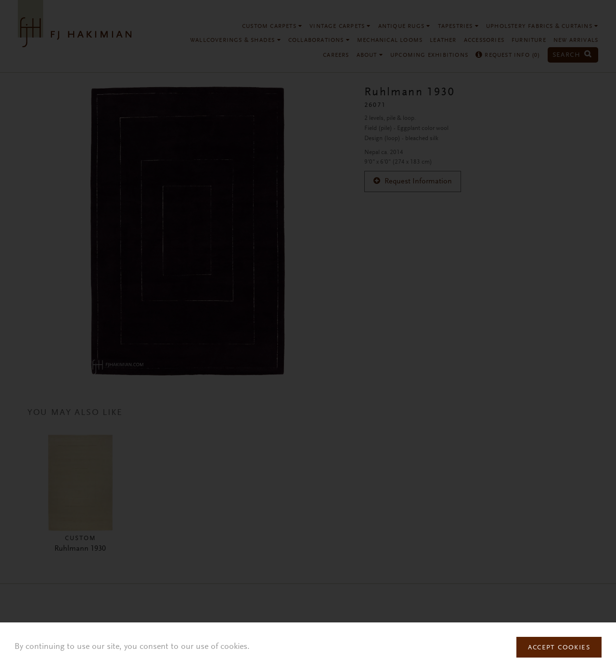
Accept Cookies (559, 648)
